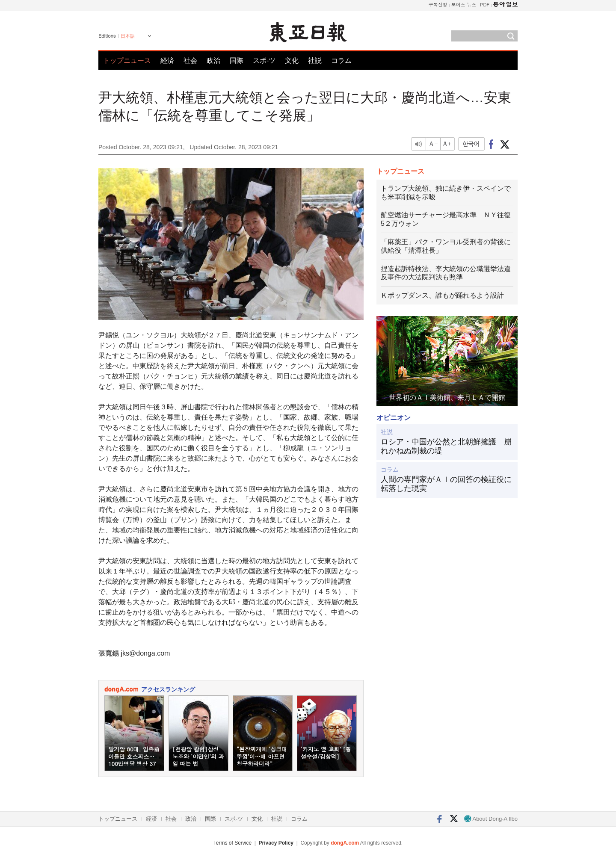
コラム (341, 61)
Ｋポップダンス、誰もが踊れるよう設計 (442, 295)
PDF (485, 4)
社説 (315, 61)
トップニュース (127, 61)
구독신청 (438, 4)
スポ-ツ (264, 61)
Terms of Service (232, 843)
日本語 (128, 36)
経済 (167, 61)
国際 (237, 61)
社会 (190, 61)
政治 (213, 61)
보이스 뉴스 (464, 4)
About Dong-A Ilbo (491, 819)
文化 (292, 61)
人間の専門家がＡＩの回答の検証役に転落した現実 (446, 484)
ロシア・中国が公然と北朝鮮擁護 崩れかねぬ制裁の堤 (446, 446)
